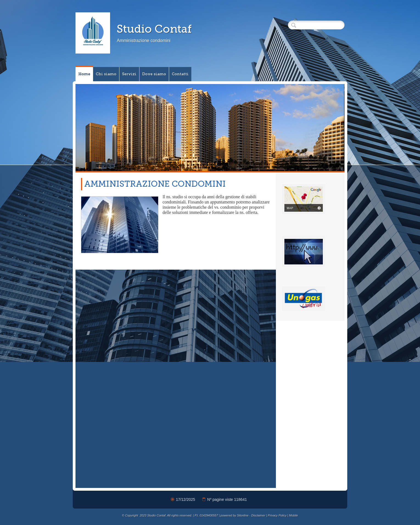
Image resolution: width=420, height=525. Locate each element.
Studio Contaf (154, 29)
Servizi (129, 74)
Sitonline (243, 515)
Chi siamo (106, 74)
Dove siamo (154, 74)
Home (84, 74)
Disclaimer (258, 515)
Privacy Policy (277, 515)
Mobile (293, 515)
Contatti (180, 74)
